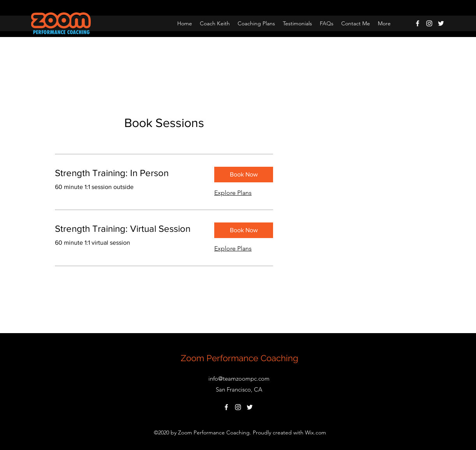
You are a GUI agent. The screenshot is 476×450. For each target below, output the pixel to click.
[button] (244, 175)
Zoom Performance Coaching (240, 358)
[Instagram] (429, 23)
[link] (128, 173)
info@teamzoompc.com (239, 379)
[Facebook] (418, 23)
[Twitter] (441, 23)
